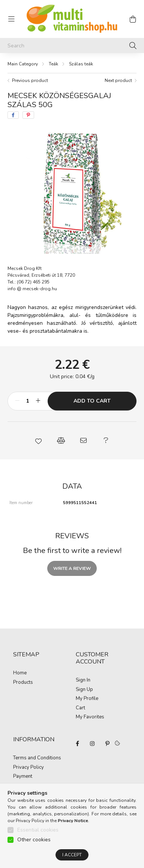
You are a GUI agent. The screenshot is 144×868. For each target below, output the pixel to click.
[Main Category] (23, 64)
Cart (80, 708)
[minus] (17, 401)
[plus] (38, 401)
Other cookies (34, 847)
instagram (92, 744)
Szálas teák (81, 64)
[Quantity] (28, 401)
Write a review (72, 568)
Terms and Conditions (37, 758)
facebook (77, 744)
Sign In (83, 680)
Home (20, 673)
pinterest (107, 744)
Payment (23, 777)
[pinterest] (28, 115)
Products (23, 683)
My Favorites (90, 717)
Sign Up (84, 690)
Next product (118, 80)
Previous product (30, 80)
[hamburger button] (11, 19)
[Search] (72, 45)
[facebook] (13, 115)
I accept (72, 862)
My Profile (87, 699)
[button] (38, 441)
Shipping (23, 786)
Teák (53, 64)
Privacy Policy (28, 768)
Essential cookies (38, 837)
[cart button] (133, 19)
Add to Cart (92, 401)
